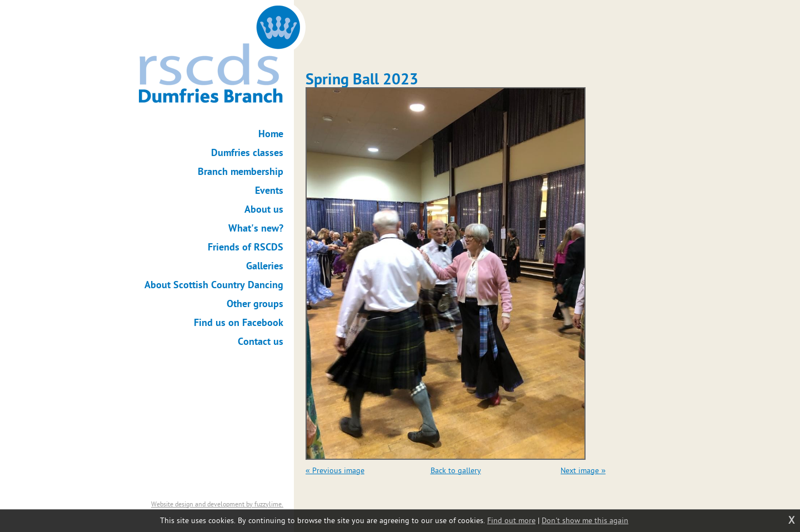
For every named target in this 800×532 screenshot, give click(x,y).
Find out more (511, 521)
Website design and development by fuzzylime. (217, 504)
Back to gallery (456, 471)
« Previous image (335, 471)
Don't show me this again (585, 521)
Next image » (583, 471)
